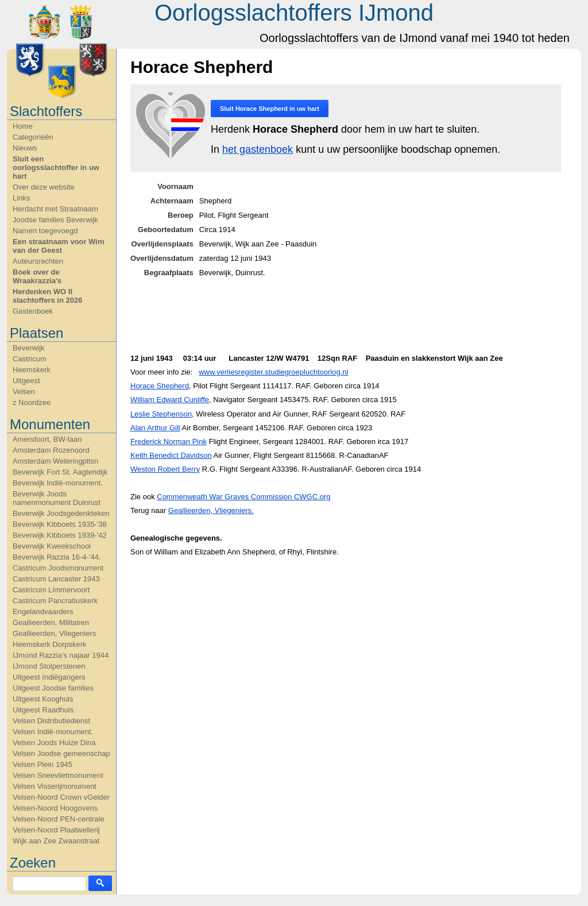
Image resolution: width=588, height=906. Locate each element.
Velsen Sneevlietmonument (58, 775)
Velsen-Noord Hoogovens (55, 808)
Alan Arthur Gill (155, 428)
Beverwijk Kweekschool (52, 546)
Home (23, 126)
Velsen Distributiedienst (51, 721)
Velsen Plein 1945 (42, 764)
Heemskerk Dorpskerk (50, 644)
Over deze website (44, 187)
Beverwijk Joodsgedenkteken (61, 513)
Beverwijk (29, 348)
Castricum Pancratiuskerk (55, 601)
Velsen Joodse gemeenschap (61, 753)
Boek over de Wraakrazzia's (37, 276)
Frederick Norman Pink (169, 442)
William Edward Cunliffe (170, 400)
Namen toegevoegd (45, 231)
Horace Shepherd (160, 386)
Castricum (30, 359)
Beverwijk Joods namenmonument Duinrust (57, 498)
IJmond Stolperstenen (49, 666)
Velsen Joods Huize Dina (54, 743)
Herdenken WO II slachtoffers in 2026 (47, 296)
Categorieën (33, 137)
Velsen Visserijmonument (55, 786)
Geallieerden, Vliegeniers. (211, 510)
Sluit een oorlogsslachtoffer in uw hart (56, 167)
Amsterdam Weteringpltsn (55, 461)
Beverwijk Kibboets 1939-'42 (60, 535)
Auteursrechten (38, 261)
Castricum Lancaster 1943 (56, 579)
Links (21, 198)
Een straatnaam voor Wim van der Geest (59, 246)
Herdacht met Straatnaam (55, 209)
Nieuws (25, 148)
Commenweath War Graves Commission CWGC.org (243, 497)
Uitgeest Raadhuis (43, 710)
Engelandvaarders (43, 612)
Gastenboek (33, 311)
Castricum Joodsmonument (58, 568)
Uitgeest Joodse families (53, 688)
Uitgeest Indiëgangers (49, 677)
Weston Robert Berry (165, 469)
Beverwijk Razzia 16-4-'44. (57, 557)
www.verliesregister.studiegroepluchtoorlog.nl (273, 372)
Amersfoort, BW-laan (47, 439)
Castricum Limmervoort (51, 590)
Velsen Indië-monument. (53, 732)
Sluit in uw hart (270, 109)
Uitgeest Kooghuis (43, 699)
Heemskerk (32, 370)
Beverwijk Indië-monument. (58, 483)
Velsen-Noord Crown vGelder (61, 797)
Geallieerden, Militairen (51, 622)
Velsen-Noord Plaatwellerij (56, 830)
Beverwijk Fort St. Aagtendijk (60, 472)
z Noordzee (32, 402)
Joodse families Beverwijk (55, 220)
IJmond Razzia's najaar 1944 (61, 655)
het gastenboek (258, 149)
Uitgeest (26, 381)
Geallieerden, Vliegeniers (54, 633)
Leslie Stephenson (161, 414)
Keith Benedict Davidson (171, 455)
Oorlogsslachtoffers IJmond (294, 13)
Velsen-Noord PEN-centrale (59, 819)
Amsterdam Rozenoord (51, 450)
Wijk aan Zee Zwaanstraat (56, 841)
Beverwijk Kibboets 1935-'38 (60, 524)
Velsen (24, 392)
